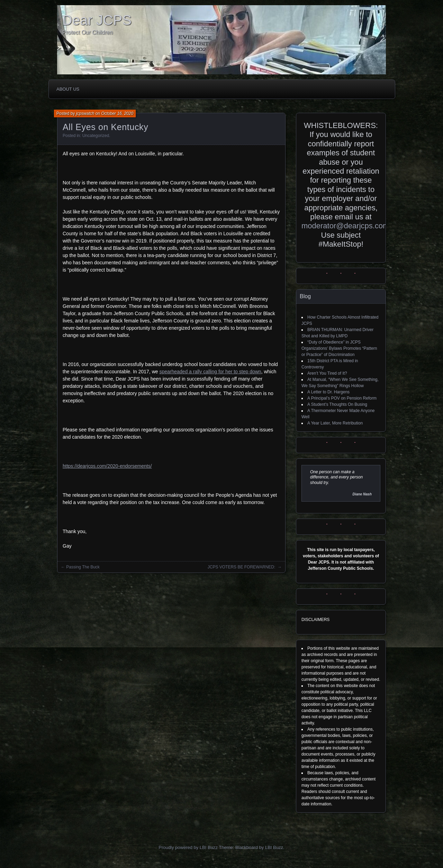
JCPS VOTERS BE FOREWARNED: (242, 567)
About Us (68, 89)
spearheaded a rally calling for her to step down (210, 372)
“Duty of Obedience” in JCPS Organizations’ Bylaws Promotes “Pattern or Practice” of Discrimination (339, 348)
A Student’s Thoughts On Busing (337, 404)
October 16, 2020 (117, 113)
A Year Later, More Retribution (335, 423)
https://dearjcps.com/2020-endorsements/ (107, 466)
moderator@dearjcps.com (345, 226)
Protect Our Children (88, 32)
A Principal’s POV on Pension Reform (342, 398)
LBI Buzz (274, 847)
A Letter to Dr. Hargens (328, 392)
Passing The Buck (83, 567)
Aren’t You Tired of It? (327, 373)
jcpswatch (85, 113)
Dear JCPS (97, 20)
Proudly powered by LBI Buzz (188, 847)
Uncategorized (96, 136)
